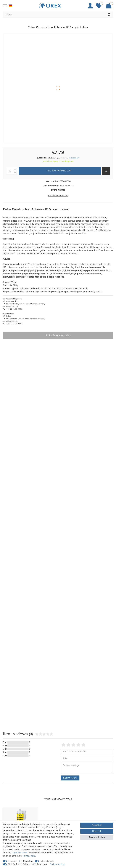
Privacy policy (29, 856)
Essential (12, 861)
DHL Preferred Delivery (19, 864)
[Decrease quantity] (15, 172)
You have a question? (58, 196)
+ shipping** (74, 158)
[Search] (109, 15)
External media (47, 861)
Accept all (97, 825)
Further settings (58, 864)
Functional (42, 864)
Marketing (28, 861)
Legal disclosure (20, 853)
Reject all (97, 831)
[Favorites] (100, 6)
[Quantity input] (10, 171)
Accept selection (97, 837)
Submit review (70, 778)
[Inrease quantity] (15, 169)
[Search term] (54, 15)
